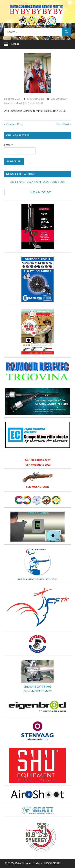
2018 (63, 182)
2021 (38, 182)
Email (8, 145)
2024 (13, 182)
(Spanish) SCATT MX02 (37, 691)
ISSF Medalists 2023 (38, 465)
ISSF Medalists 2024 (38, 460)
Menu (15, 44)
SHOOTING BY (36, 99)
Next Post (63, 124)
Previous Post (14, 124)
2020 (46, 182)
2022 (30, 182)
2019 (55, 182)
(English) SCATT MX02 (38, 687)
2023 (22, 182)
